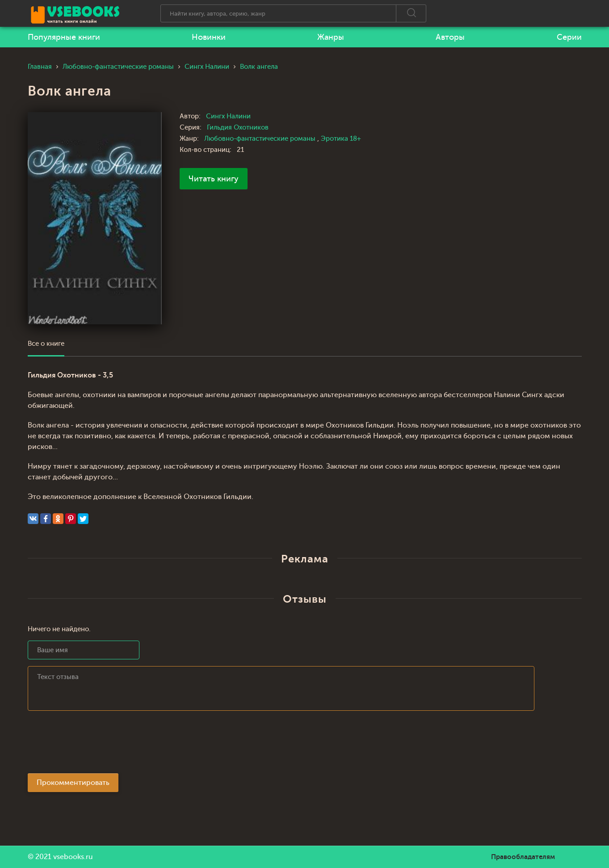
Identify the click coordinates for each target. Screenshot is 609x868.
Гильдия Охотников (238, 128)
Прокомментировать (73, 783)
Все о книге (46, 344)
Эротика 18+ (341, 139)
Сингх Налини (228, 116)
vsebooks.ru (73, 857)
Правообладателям (523, 857)
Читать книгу (214, 179)
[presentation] (96, 745)
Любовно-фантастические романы (261, 139)
